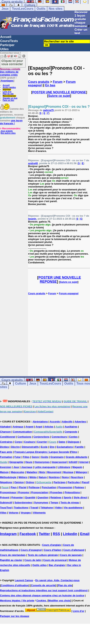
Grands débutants (77, 457)
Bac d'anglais (57, 565)
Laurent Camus (24, 580)
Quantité (30, 497)
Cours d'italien (52, 550)
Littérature (64, 467)
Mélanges (81, 472)
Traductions (21, 508)
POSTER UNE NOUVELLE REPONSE (59, 92)
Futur (18, 457)
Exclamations (65, 447)
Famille (79, 447)
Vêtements (39, 513)
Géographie (16, 462)
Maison (4, 472)
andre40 (33, 163)
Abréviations (40, 422)
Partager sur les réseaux (15, 616)
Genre (35, 457)
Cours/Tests (9, 41)
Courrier (42, 442)
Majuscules (18, 472)
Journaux (27, 467)
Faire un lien (8, 100)
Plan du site (8, 94)
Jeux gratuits (7, 131)
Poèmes (79, 487)
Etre (52, 447)
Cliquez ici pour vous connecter (12, 62)
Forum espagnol (69, 293)
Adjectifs (67, 422)
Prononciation (40, 492)
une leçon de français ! (11, 122)
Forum (58, 82)
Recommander (9, 96)
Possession (65, 487)
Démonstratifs (30, 447)
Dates (62, 442)
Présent (5, 497)
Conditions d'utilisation (15, 585)
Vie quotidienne (73, 508)
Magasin (77, 467)
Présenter (17, 497)
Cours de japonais (71, 555)
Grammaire (57, 457)
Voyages (26, 513)
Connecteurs (59, 437)
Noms (65, 477)
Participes (60, 482)
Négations (6, 482)
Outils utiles (39, 565)
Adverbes (80, 422)
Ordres (30, 482)
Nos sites (56, 9)
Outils (41, 9)
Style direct (80, 497)
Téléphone (47, 508)
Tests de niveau (70, 502)
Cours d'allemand (74, 550)
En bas (50, 85)
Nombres (54, 477)
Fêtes (26, 457)
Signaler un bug (10, 98)
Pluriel (23, 487)
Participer (7, 45)
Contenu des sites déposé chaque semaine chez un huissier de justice (42, 595)
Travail (34, 508)
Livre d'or (7, 92)
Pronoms (24, 492)
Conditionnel (8, 437)
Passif (86, 482)
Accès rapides (9, 87)
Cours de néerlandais (13, 555)
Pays (14, 487)
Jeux (5, 9)
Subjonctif (6, 502)
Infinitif (73, 462)
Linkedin (70, 534)
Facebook (28, 534)
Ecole (44, 447)
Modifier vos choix (59, 601)
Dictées (4, 447)
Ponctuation (49, 487)
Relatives (56, 497)
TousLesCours (23, 9)
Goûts (45, 457)
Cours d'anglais (52, 545)
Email (85, 534)
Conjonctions (42, 437)
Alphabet (5, 427)
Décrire (15, 447)
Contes (73, 437)
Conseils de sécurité (43, 585)
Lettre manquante (45, 467)
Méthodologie (8, 477)
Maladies (32, 472)
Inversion (6, 467)
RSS (56, 534)
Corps (18, 442)
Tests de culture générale (43, 555)
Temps (54, 502)
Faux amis (6, 452)
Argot (39, 427)
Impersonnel (59, 462)
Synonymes (41, 502)
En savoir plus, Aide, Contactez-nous (57, 580)
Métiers (23, 477)
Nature (43, 477)
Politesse (34, 487)
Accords (55, 422)
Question (43, 497)
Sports (67, 497)
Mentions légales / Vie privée (17, 601)
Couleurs (29, 442)
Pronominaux (8, 492)
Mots (42, 472)
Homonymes (42, 462)
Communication (22, 432)
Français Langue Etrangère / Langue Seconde (42, 452)
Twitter (44, 534)
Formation (6, 457)
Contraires (6, 442)
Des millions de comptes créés (10, 72)
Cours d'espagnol (31, 550)
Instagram (8, 534)
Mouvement (54, 472)
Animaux (18, 427)
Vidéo (58, 508)
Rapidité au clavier (11, 560)
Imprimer (7, 90)
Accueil (6, 37)
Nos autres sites (8, 133)
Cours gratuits (39, 82)
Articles (49, 427)
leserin (32, 219)
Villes (3, 513)
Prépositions (72, 492)
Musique (68, 472)
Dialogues (73, 442)
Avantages (7, 81)
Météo (33, 477)
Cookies (41, 601)
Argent (29, 427)
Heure (29, 462)
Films (74, 452)
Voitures (14, 513)
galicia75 (48, 110)
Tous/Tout (6, 508)
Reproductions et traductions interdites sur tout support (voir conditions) (44, 590)
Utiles (4, 49)
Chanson (5, 432)
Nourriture (77, 477)
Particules (74, 482)
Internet (84, 462)
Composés (71, 432)
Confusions (24, 437)
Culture (30, 5)
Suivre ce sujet (59, 96)
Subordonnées (23, 502)
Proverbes (56, 492)
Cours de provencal (55, 560)
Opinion (19, 482)
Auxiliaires (71, 427)
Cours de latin (33, 560)
